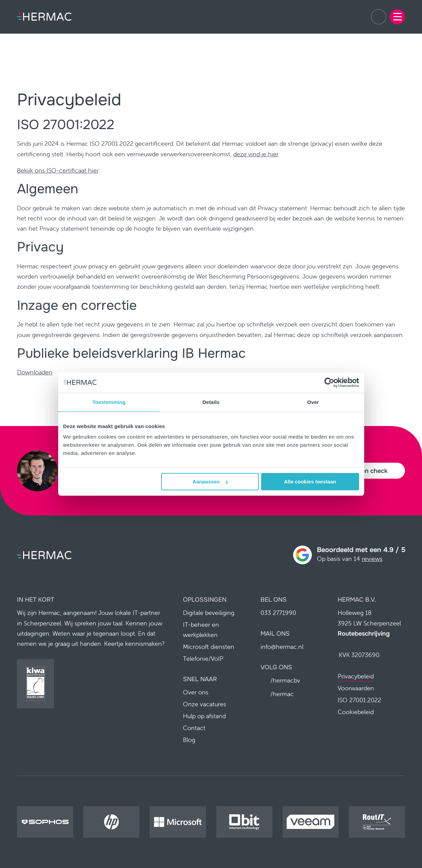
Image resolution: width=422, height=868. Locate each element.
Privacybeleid (356, 677)
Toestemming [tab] (109, 402)
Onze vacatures (205, 704)
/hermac (282, 694)
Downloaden (35, 372)
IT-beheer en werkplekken (201, 630)
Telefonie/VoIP (203, 659)
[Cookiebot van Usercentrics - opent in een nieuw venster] (329, 383)
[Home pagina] (44, 17)
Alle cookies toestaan (310, 482)
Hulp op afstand (204, 716)
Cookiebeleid (356, 712)
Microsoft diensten (209, 647)
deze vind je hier (256, 154)
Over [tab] (313, 402)
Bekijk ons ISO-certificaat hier (58, 170)
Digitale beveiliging (209, 613)
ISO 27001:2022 (359, 700)
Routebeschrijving (364, 634)
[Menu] (397, 17)
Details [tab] (211, 402)
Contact (194, 728)
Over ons (196, 693)
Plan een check (366, 471)
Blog (189, 740)
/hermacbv (285, 680)
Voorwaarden (356, 688)
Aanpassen (210, 482)
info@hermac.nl (282, 647)
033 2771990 (379, 17)
